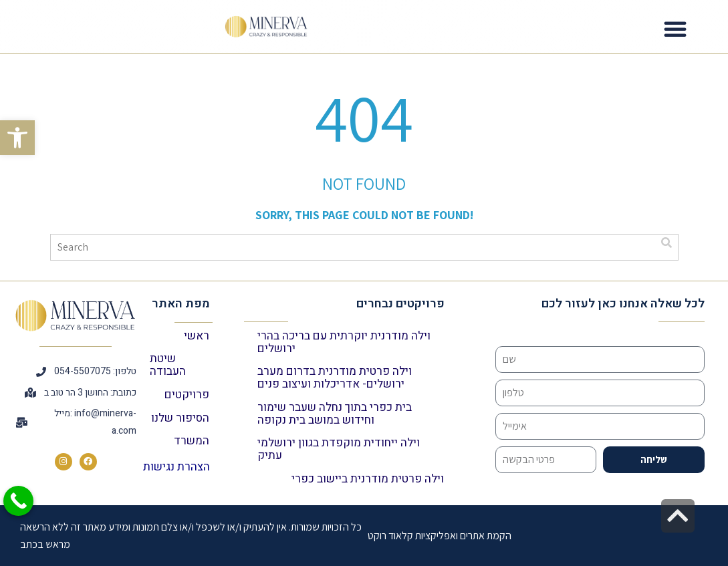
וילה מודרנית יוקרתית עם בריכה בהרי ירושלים (344, 342)
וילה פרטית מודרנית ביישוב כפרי (368, 479)
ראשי (197, 336)
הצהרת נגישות (176, 467)
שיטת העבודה (168, 365)
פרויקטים (187, 395)
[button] (17, 138)
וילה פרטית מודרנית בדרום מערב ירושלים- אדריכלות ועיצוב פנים (335, 378)
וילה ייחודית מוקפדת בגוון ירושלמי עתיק (339, 449)
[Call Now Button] (18, 501)
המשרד (192, 441)
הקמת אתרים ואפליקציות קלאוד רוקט (440, 536)
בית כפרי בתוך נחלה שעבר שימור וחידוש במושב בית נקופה (335, 414)
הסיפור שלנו (180, 418)
